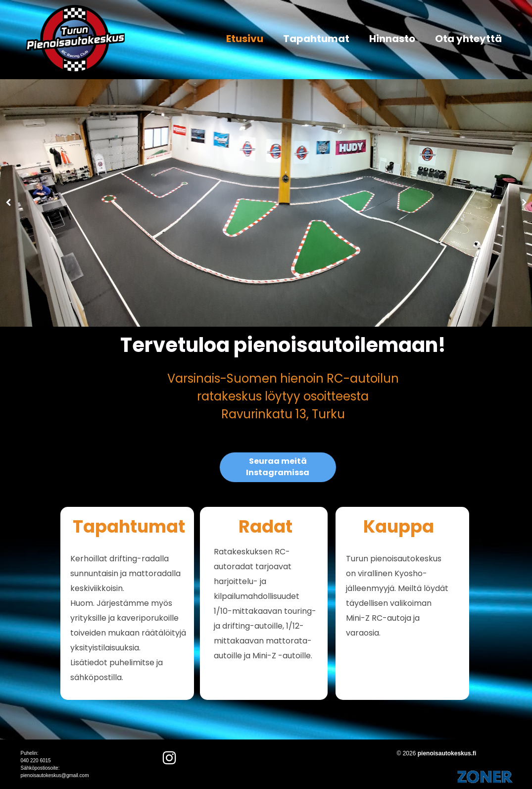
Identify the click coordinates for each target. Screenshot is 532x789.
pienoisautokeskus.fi (447, 753)
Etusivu (245, 39)
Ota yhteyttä (468, 39)
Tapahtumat (316, 39)
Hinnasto (392, 39)
